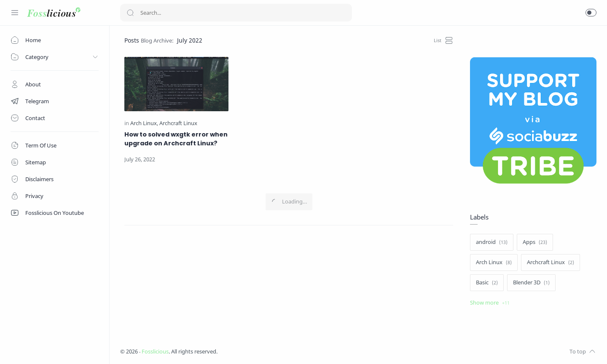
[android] (492, 242)
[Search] (236, 13)
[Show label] (490, 303)
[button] (591, 13)
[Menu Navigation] (15, 13)
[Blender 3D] (531, 283)
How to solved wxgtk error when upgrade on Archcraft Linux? (176, 139)
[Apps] (535, 242)
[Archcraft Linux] (178, 123)
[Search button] (130, 13)
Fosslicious (155, 352)
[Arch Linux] (144, 123)
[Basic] (487, 283)
